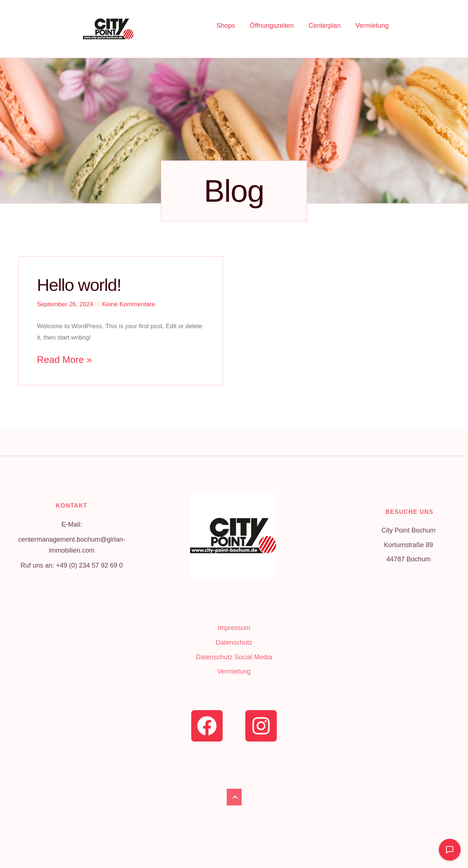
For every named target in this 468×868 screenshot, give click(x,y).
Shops (226, 26)
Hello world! (79, 285)
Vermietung (372, 26)
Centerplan (325, 26)
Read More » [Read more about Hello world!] (64, 360)
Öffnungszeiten (272, 26)
